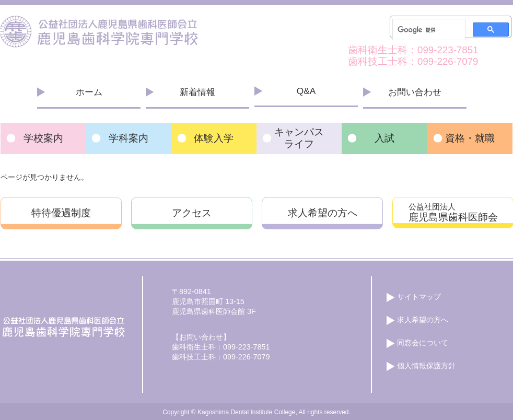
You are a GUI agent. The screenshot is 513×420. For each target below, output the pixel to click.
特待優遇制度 (61, 213)
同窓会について (423, 343)
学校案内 (43, 138)
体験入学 (214, 138)
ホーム (89, 92)
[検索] (428, 30)
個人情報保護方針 (426, 366)
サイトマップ (419, 297)
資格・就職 (470, 138)
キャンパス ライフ (299, 138)
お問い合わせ (415, 92)
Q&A (306, 91)
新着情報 (197, 92)
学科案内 (129, 138)
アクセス (192, 213)
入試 (384, 138)
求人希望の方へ (323, 213)
